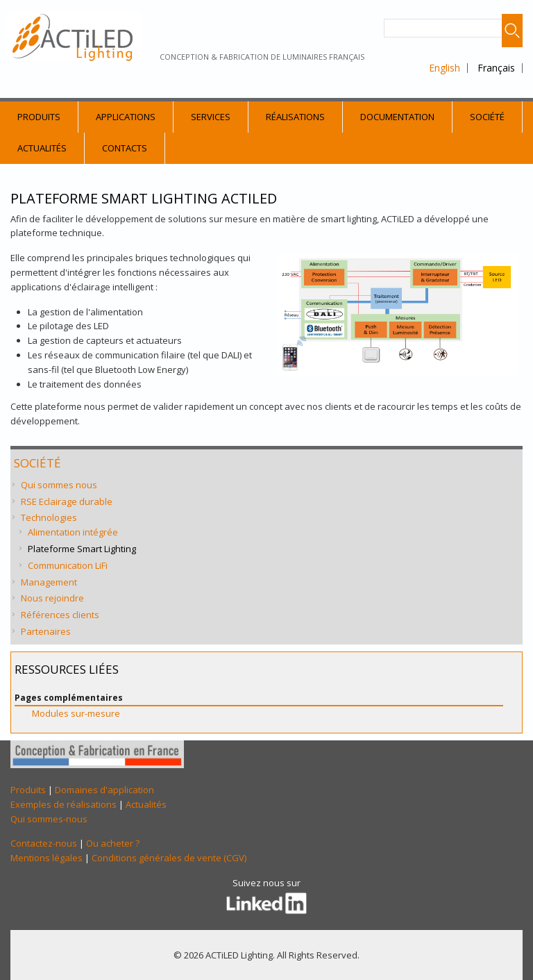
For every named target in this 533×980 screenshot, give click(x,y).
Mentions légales (46, 858)
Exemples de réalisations (64, 804)
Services (211, 117)
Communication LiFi (68, 565)
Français (496, 68)
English (445, 68)
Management (49, 582)
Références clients (60, 615)
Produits (39, 117)
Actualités (42, 148)
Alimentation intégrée (73, 532)
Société (487, 117)
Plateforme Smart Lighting (82, 549)
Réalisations (295, 117)
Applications (126, 117)
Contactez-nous (44, 843)
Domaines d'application (104, 790)
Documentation (397, 117)
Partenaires (46, 631)
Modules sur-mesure (76, 713)
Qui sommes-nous (49, 819)
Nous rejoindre (52, 598)
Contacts (125, 148)
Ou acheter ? (113, 843)
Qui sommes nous (59, 485)
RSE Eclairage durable (67, 501)
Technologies (49, 517)
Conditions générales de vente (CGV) (169, 858)
